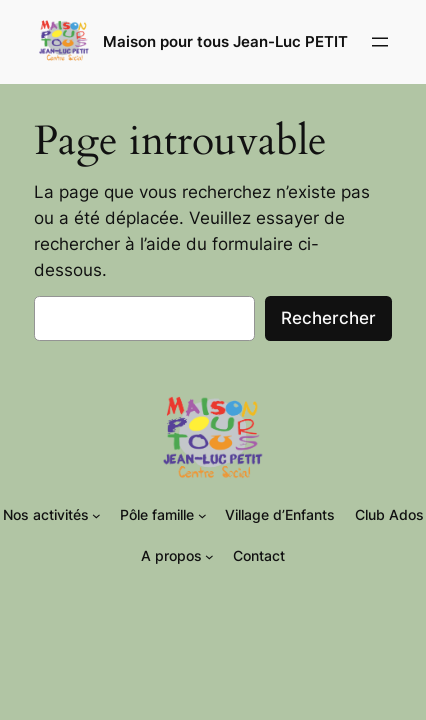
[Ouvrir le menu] (380, 42)
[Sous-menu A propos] (209, 556)
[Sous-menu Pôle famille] (202, 515)
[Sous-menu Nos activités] (96, 515)
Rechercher (328, 318)
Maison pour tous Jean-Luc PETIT (225, 42)
